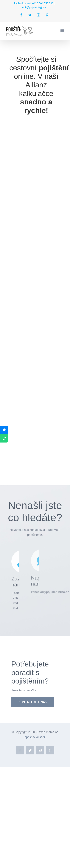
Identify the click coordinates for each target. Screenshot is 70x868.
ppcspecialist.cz (35, 737)
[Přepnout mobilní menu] (62, 30)
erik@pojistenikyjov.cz (35, 7)
